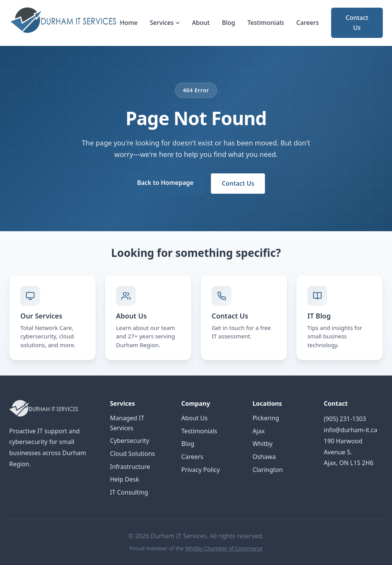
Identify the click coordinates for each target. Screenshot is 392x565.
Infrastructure (130, 467)
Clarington (268, 470)
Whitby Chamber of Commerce (224, 548)
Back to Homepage (165, 183)
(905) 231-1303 (345, 419)
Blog (229, 23)
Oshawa (264, 457)
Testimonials (266, 23)
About (201, 23)
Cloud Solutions (132, 454)
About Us (194, 418)
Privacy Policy (200, 470)
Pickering (266, 418)
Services (165, 23)
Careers (308, 23)
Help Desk (124, 479)
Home (129, 23)
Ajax (259, 431)
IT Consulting (129, 492)
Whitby (263, 444)
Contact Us (357, 23)
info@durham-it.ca (351, 430)
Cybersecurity (130, 441)
